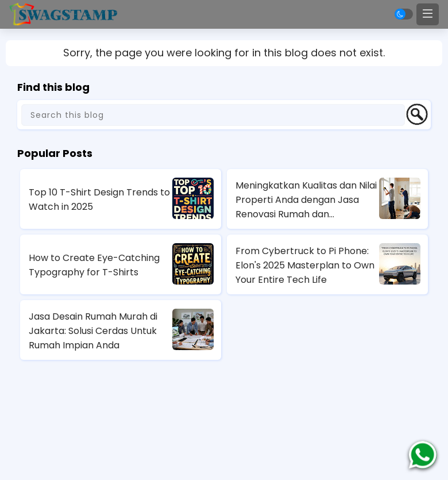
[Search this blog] (213, 115)
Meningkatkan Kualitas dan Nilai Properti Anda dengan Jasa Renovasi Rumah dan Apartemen (306, 200)
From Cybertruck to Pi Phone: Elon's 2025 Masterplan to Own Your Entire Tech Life (305, 265)
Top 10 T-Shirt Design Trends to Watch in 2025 (99, 199)
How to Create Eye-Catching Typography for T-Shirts (94, 265)
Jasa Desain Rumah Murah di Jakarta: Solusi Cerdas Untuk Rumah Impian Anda (93, 331)
